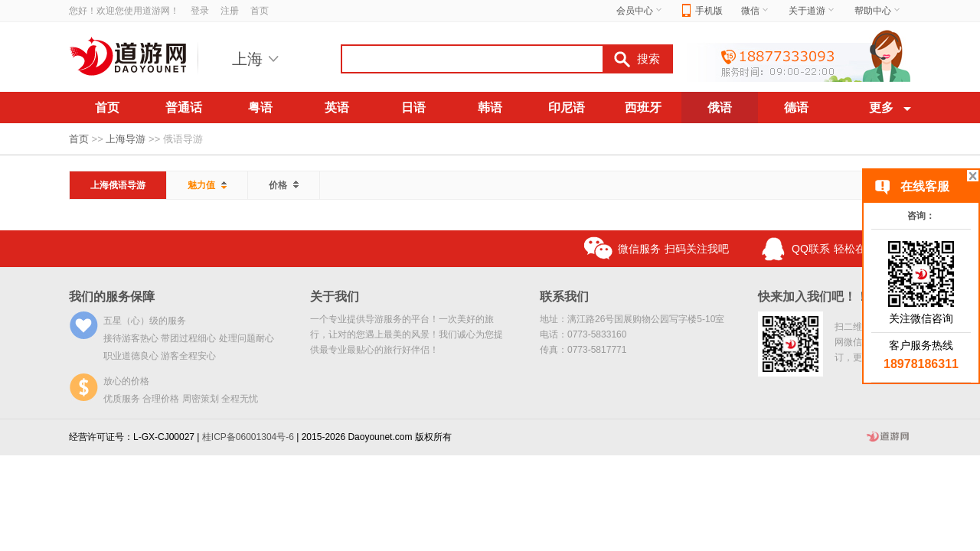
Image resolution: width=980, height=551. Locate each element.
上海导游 (126, 139)
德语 (796, 108)
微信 (756, 11)
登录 (200, 11)
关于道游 (812, 11)
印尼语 (567, 108)
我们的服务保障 (112, 297)
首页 (260, 11)
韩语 (490, 108)
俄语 (720, 108)
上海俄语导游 (118, 185)
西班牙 (643, 108)
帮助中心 (878, 11)
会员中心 (640, 11)
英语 (337, 108)
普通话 (184, 108)
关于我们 (335, 297)
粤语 (260, 108)
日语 (413, 108)
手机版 (702, 11)
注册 (230, 11)
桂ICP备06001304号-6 (248, 437)
